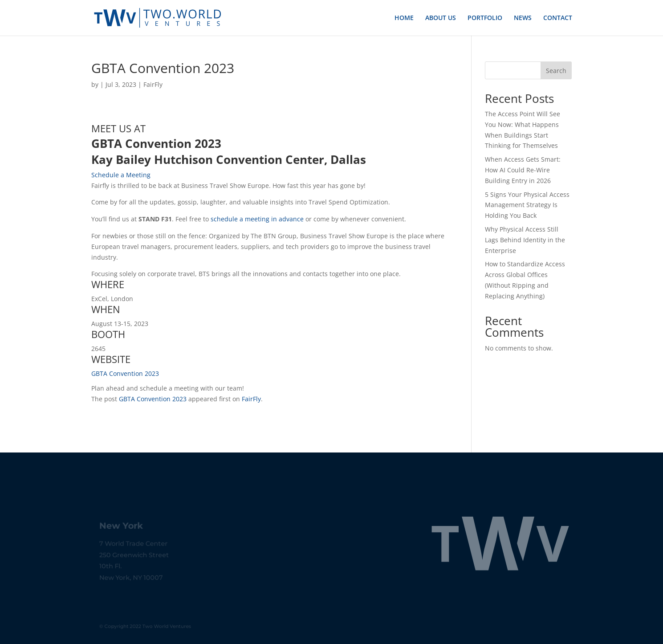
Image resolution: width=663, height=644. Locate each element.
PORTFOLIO (485, 18)
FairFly (153, 84)
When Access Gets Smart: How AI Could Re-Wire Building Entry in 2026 (523, 170)
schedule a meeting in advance (257, 219)
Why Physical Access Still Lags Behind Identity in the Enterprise (525, 240)
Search (556, 71)
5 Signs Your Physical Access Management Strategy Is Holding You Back (527, 205)
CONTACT (558, 18)
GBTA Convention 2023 (125, 373)
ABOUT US (441, 18)
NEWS (523, 18)
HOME (404, 18)
